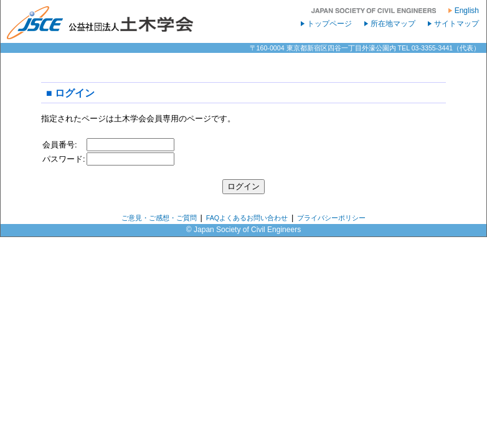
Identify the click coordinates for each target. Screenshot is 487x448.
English (467, 11)
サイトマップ (456, 24)
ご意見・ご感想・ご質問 (159, 218)
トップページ (329, 24)
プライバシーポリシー (331, 218)
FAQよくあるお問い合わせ (247, 218)
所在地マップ (393, 24)
